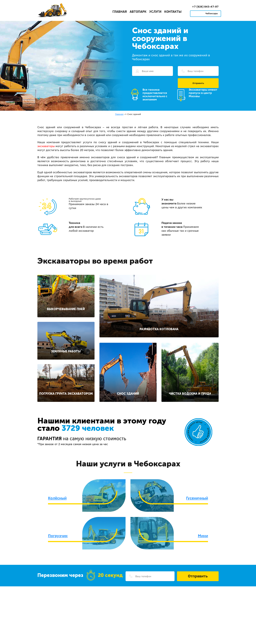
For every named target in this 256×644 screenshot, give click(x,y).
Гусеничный (197, 498)
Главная (120, 11)
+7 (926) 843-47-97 (205, 6)
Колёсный (57, 498)
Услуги (155, 11)
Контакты (173, 11)
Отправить (198, 83)
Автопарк (138, 11)
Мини (203, 536)
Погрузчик (58, 536)
